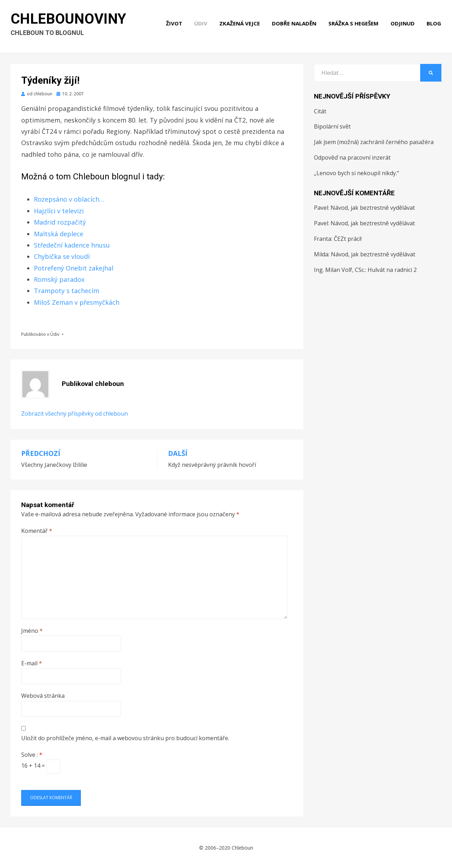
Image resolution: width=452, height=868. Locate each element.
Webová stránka (43, 696)
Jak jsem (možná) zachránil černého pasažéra (374, 142)
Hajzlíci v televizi (59, 211)
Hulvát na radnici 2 (392, 270)
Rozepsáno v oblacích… (69, 199)
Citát (320, 111)
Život (174, 24)
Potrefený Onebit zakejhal (74, 268)
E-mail (32, 663)
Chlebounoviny (69, 20)
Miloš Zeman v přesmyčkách (77, 302)
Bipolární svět (332, 126)
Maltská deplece (59, 234)
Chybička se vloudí (62, 256)
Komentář (37, 531)
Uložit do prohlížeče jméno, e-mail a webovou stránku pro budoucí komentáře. (125, 738)
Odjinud (403, 24)
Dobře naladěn (295, 24)
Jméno (32, 631)
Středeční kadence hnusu (72, 245)
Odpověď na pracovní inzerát (352, 157)
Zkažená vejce (240, 24)
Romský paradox (59, 279)
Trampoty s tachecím (67, 291)
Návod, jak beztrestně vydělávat (373, 208)
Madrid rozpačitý (60, 222)
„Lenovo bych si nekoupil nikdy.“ (356, 173)
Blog (434, 24)
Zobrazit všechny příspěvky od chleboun (75, 414)
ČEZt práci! (348, 239)
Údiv (201, 24)
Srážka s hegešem (354, 24)
